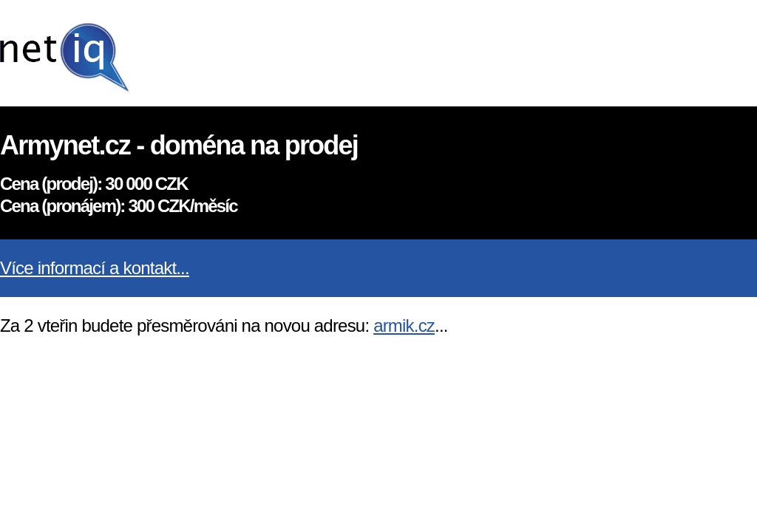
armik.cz (404, 325)
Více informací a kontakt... (95, 268)
